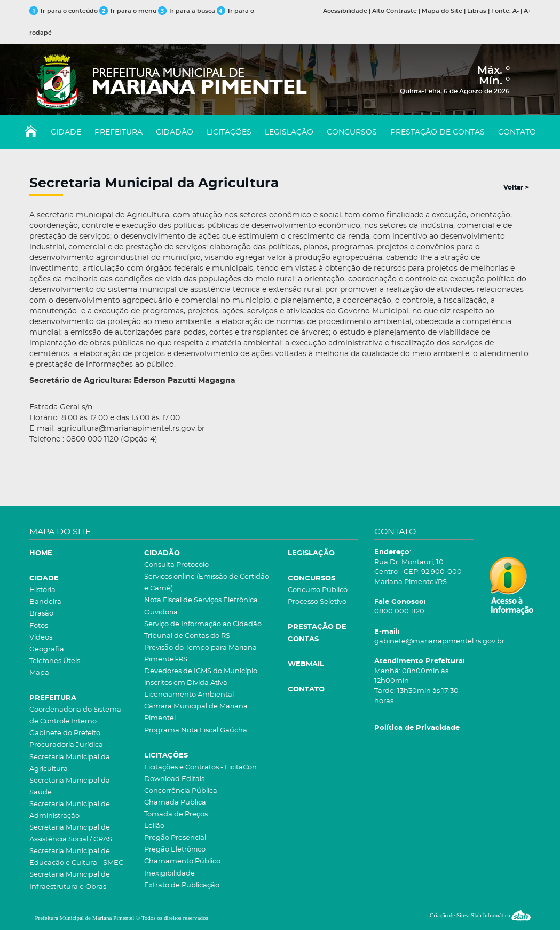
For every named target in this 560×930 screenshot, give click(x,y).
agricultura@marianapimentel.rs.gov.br (131, 429)
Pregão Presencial (175, 838)
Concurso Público (318, 590)
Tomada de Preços (176, 814)
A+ (527, 11)
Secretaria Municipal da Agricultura (70, 763)
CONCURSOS (352, 132)
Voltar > (516, 187)
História (42, 590)
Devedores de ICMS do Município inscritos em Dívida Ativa (201, 677)
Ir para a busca (187, 11)
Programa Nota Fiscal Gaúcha (196, 731)
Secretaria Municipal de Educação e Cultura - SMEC (76, 857)
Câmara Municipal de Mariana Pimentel (196, 712)
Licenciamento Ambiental (189, 695)
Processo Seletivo (317, 602)
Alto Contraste (395, 11)
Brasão (41, 614)
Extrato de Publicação (182, 885)
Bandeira (45, 602)
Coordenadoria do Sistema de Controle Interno (75, 716)
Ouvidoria (161, 613)
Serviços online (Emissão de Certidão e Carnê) (207, 583)
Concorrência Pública (181, 791)
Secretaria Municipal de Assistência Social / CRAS (71, 834)
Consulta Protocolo (176, 565)
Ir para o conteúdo (64, 11)
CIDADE (66, 132)
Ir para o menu (129, 11)
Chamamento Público (182, 861)
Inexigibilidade (169, 874)
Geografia (47, 649)
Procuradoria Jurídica (66, 745)
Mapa (39, 673)
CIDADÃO (175, 132)
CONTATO (517, 132)
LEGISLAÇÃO (289, 132)
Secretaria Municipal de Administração (70, 810)
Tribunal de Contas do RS (187, 636)
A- (516, 11)
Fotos (39, 626)
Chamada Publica (175, 803)
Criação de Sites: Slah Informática (480, 915)
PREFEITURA (119, 132)
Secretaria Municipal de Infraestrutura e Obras (70, 881)
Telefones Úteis (55, 661)
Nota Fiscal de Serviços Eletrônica (201, 600)
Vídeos (41, 638)
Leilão (154, 826)
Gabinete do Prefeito (65, 733)
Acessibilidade (345, 11)
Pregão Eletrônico (175, 850)
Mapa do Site (442, 11)
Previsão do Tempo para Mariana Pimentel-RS (200, 654)
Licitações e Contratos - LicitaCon (200, 767)
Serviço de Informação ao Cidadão (203, 624)
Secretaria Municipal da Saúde (70, 787)
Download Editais (174, 779)
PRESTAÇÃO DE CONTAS (437, 132)
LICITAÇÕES (229, 132)
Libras (477, 11)
